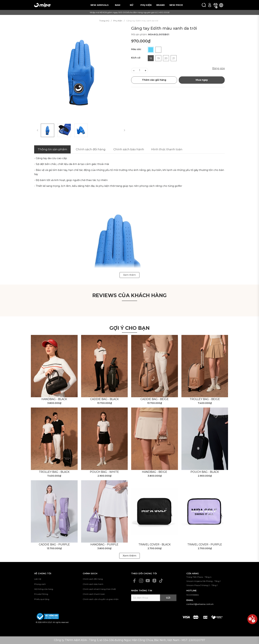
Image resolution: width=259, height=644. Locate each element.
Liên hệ (38, 579)
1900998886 (193, 595)
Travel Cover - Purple (205, 544)
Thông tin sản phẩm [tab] (52, 149)
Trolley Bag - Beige (205, 399)
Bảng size (219, 68)
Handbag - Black (54, 399)
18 (151, 58)
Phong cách (40, 584)
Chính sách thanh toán (94, 594)
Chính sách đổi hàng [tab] (91, 149)
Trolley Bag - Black (54, 472)
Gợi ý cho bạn (129, 328)
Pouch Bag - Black (205, 472)
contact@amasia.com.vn (200, 604)
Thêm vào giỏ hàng (154, 80)
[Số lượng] (140, 70)
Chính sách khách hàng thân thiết (99, 589)
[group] (81, 73)
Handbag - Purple (104, 544)
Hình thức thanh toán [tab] (167, 149)
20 (166, 58)
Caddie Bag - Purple (54, 544)
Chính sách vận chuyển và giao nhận (101, 599)
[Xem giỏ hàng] (215, 5)
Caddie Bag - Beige (155, 399)
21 (174, 58)
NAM (118, 5)
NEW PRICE (176, 5)
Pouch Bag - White (104, 472)
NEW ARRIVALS (100, 5)
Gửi (168, 598)
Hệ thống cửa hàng (44, 589)
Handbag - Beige (155, 472)
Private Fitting (41, 594)
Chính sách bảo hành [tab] (129, 149)
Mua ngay (202, 80)
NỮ (131, 5)
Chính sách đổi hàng (93, 579)
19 (158, 58)
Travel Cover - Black (155, 544)
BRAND (161, 5)
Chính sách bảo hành (93, 584)
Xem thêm (129, 556)
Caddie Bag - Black (104, 399)
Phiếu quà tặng (42, 599)
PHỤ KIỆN (146, 5)
